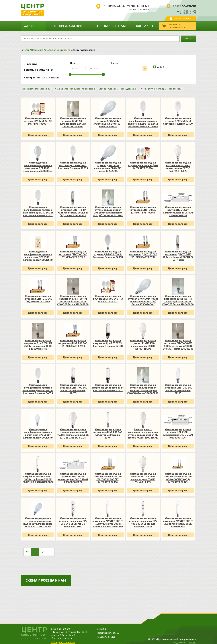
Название (54, 75)
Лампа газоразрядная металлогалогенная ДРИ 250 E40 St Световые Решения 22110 (73, 520)
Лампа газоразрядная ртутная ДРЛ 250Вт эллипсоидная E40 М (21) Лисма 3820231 (108, 120)
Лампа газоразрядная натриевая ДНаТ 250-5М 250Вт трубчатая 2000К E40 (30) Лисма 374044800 (38, 342)
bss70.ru (193, 640)
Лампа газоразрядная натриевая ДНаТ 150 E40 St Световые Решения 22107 (108, 385)
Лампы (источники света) (58, 48)
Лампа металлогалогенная (36, 86)
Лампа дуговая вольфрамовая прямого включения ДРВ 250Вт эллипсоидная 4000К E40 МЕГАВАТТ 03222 (38, 253)
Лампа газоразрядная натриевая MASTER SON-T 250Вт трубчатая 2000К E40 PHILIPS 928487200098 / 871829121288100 (178, 520)
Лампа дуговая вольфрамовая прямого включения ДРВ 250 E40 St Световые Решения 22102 (38, 209)
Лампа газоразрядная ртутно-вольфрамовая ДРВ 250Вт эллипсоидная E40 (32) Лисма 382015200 (108, 209)
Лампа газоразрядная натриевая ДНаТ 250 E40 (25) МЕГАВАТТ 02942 (38, 296)
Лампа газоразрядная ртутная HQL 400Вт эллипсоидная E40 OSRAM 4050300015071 (73, 475)
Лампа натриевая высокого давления (75, 86)
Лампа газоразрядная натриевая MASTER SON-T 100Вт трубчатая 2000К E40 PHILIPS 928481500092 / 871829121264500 (38, 475)
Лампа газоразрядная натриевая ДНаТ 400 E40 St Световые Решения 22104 (108, 431)
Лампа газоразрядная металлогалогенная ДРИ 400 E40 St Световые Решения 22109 (143, 520)
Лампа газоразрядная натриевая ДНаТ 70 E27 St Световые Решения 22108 (108, 341)
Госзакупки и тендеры (108, 630)
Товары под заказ (106, 634)
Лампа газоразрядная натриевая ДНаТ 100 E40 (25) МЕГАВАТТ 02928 (73, 252)
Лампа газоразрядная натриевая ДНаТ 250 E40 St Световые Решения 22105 (178, 387)
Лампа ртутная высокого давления (118, 86)
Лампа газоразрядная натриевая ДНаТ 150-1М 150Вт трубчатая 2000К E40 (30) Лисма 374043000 (178, 298)
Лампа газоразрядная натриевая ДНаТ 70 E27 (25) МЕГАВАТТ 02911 (143, 207)
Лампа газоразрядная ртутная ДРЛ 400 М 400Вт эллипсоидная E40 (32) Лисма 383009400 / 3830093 (143, 298)
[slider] (70, 72)
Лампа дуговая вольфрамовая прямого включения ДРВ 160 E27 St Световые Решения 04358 (143, 120)
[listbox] (129, 66)
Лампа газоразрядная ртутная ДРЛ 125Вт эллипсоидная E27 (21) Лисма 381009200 (73, 120)
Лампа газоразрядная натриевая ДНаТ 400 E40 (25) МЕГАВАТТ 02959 (73, 341)
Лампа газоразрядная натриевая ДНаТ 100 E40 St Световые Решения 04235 (73, 387)
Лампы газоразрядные (84, 48)
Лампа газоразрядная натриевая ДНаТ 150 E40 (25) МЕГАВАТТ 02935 (143, 252)
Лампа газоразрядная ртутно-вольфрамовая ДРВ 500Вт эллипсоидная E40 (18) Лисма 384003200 (143, 387)
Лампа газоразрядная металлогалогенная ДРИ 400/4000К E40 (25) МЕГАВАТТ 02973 (178, 475)
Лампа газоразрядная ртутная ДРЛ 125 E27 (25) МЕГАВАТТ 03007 (38, 118)
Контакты (125, 25)
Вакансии (102, 626)
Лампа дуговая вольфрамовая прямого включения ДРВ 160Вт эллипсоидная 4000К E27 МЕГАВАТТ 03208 (38, 164)
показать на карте (139, 9)
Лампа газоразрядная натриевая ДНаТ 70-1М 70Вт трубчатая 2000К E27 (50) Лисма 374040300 (73, 209)
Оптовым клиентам (97, 25)
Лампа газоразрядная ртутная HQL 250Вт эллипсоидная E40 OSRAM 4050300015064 (178, 431)
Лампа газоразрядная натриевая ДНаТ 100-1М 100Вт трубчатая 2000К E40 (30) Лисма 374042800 (73, 298)
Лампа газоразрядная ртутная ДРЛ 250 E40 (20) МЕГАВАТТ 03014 (143, 163)
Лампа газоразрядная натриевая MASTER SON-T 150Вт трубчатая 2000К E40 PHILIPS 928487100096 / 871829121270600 (108, 520)
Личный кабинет (183, 19)
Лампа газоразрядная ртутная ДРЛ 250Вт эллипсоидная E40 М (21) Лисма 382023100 (108, 164)
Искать (189, 36)
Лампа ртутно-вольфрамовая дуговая (161, 86)
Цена (45, 75)
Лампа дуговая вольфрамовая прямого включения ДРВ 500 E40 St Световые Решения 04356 (38, 387)
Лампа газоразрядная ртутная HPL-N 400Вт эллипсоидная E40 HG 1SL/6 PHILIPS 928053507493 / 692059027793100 (143, 475)
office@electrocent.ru (63, 640)
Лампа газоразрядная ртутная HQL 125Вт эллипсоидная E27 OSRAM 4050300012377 (178, 209)
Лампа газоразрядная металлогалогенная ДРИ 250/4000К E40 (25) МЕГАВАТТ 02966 (108, 475)
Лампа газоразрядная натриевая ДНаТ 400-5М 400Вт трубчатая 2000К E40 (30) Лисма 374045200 (178, 342)
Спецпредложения (63, 25)
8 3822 (184, 6)
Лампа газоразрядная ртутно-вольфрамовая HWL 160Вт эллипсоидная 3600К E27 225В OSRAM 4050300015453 (38, 520)
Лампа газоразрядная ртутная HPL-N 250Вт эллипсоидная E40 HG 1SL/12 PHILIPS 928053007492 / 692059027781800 (143, 342)
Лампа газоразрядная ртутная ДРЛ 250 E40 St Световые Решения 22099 (73, 163)
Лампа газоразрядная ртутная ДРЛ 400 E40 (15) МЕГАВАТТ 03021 (108, 296)
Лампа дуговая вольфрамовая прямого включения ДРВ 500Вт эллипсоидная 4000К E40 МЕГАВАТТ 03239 (38, 431)
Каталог (36, 25)
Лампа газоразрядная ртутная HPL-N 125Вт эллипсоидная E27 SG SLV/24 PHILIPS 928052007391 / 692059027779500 (178, 164)
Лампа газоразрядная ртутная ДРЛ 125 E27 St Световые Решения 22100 (178, 118)
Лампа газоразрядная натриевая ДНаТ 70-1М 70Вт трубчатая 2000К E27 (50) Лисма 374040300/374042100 (178, 253)
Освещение (37, 48)
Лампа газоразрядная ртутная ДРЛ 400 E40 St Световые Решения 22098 (108, 252)
